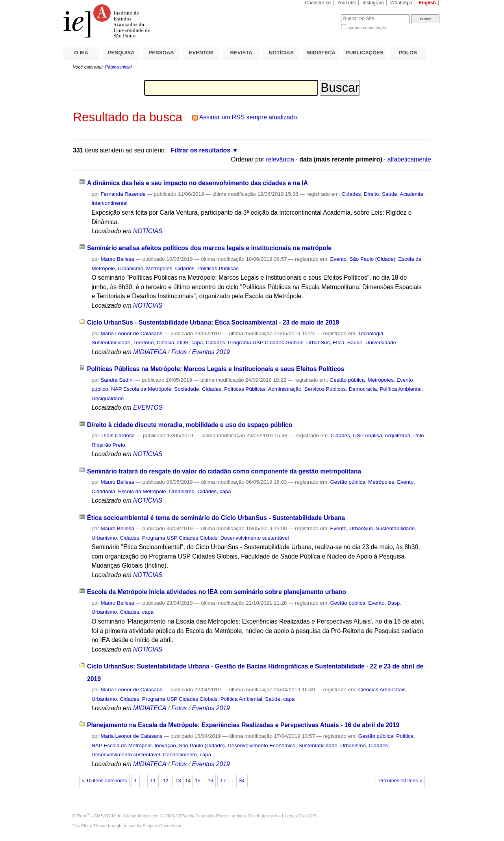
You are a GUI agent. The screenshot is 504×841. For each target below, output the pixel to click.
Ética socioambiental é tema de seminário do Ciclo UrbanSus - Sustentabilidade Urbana (216, 518)
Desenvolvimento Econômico (261, 745)
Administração (285, 389)
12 (165, 781)
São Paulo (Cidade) (372, 259)
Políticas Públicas (218, 268)
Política (405, 736)
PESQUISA (121, 53)
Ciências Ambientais (382, 690)
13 (178, 781)
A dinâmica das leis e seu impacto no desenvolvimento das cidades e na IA (197, 183)
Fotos (179, 352)
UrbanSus (318, 343)
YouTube (347, 3)
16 (210, 781)
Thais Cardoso (118, 435)
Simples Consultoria (162, 826)
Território (143, 343)
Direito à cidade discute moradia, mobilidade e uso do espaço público (190, 425)
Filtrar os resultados (201, 150)
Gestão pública (347, 380)
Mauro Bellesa (117, 259)
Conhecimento (180, 755)
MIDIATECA (321, 53)
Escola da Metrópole (142, 491)
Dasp (394, 603)
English (427, 3)
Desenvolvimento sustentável (255, 538)
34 (242, 781)
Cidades (351, 194)
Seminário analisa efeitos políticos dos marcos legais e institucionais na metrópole (209, 248)
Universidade (381, 343)
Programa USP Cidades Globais (266, 343)
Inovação (165, 745)
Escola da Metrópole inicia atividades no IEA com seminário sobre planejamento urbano (217, 592)
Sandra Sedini (117, 380)
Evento (338, 259)
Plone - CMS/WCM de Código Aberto (113, 816)
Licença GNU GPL (300, 816)
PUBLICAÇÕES (365, 53)
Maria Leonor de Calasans (131, 333)
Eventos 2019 (211, 352)
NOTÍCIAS (281, 53)
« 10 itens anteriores (104, 781)
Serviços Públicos (325, 389)
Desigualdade (107, 398)
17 (223, 781)
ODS (183, 343)
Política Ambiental (400, 389)
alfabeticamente (409, 159)
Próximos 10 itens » (400, 781)
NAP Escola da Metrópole (141, 389)
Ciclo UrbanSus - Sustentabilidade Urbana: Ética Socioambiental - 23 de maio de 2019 (213, 322)
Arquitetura (397, 435)
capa (197, 343)
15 (198, 781)
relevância (280, 159)
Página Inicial (118, 67)
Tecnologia (371, 333)
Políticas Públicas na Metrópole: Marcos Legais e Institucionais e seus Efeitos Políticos (216, 369)
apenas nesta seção (367, 28)
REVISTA (241, 53)
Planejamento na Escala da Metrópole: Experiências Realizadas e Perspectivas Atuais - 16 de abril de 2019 (243, 725)
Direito (372, 194)
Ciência (166, 343)
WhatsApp (401, 3)
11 (153, 781)
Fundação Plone (211, 816)
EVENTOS (201, 53)
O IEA (81, 53)
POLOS (408, 53)
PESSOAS (161, 53)
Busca (322, 14)
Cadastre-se (318, 3)
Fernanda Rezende (123, 194)
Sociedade (186, 389)
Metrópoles (159, 268)
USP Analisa (367, 435)
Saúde (390, 194)
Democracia (363, 389)
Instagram (373, 3)
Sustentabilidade (111, 343)
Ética (339, 343)
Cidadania (103, 491)
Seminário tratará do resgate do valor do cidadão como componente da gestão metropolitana (224, 471)
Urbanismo (131, 268)
